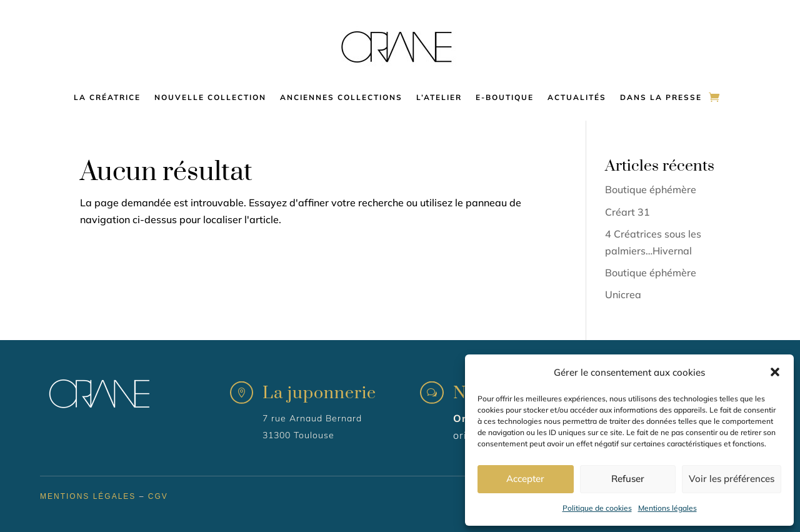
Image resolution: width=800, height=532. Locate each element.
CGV (158, 496)
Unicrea (623, 294)
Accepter (525, 479)
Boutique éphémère (651, 189)
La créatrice (107, 97)
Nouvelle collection (210, 97)
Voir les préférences (732, 479)
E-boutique (505, 97)
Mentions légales (667, 508)
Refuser (628, 479)
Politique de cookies (597, 508)
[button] (775, 372)
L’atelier (439, 97)
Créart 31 (627, 212)
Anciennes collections (341, 97)
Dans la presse (661, 97)
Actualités (577, 97)
